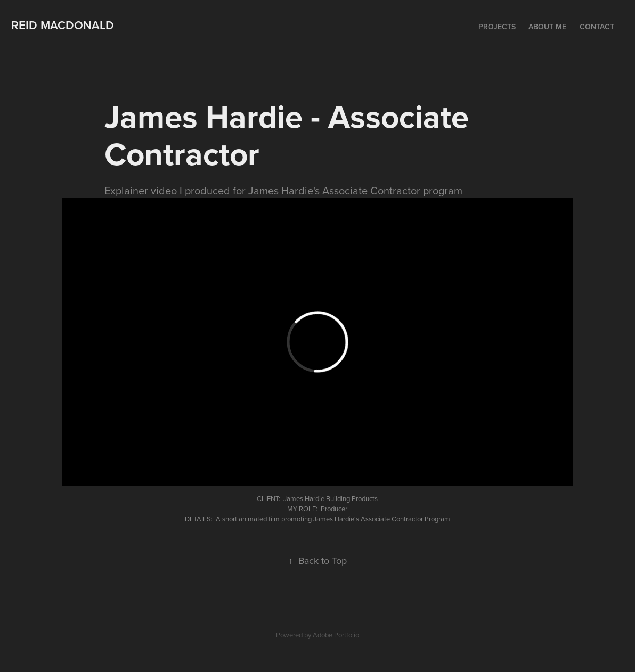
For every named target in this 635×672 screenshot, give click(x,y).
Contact (597, 27)
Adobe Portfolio (336, 635)
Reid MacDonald (63, 25)
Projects (497, 27)
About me (547, 27)
